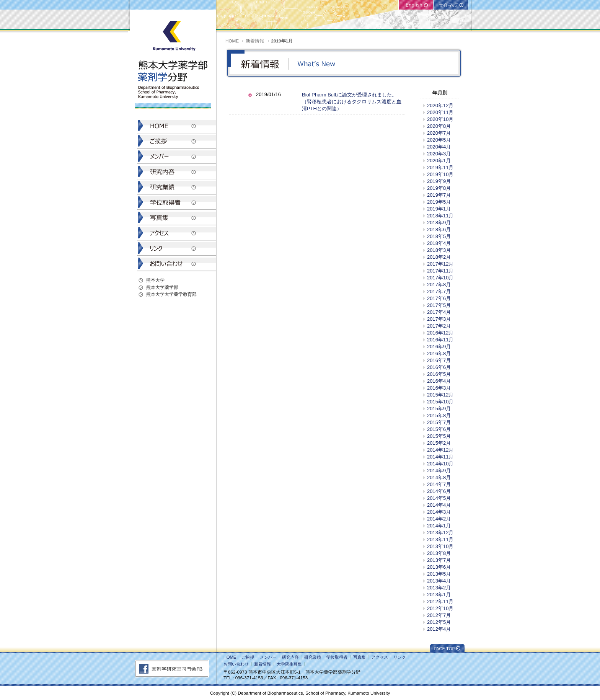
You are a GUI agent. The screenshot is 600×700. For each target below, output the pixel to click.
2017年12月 (440, 264)
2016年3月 (439, 388)
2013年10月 (440, 546)
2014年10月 (440, 464)
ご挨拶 (248, 657)
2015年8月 (439, 415)
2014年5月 (439, 498)
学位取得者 (337, 657)
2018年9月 (439, 223)
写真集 (360, 657)
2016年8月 (439, 353)
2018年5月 (439, 236)
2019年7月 (439, 195)
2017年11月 (440, 271)
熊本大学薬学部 (162, 287)
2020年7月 (439, 133)
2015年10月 (440, 402)
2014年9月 (439, 471)
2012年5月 (439, 622)
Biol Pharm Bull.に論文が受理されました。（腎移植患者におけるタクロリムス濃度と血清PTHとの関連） (352, 102)
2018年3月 (439, 250)
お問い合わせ (236, 664)
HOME (232, 41)
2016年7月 (439, 360)
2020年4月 (439, 147)
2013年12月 (440, 533)
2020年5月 (439, 140)
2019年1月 (439, 209)
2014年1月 (439, 526)
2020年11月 (440, 112)
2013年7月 (439, 560)
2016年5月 (439, 374)
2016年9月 (439, 347)
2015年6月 (439, 429)
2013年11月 (440, 539)
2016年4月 (439, 381)
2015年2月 (439, 443)
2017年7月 (439, 291)
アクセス (380, 657)
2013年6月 (439, 567)
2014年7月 (439, 484)
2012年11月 (440, 601)
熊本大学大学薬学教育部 (171, 294)
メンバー (268, 657)
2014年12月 (440, 450)
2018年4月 (439, 243)
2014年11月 (440, 457)
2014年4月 (439, 505)
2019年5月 (439, 202)
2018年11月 (440, 216)
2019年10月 (440, 174)
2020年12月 (440, 105)
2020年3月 (439, 154)
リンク (400, 657)
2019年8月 (439, 188)
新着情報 (255, 41)
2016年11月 (440, 340)
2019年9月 (439, 181)
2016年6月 (439, 367)
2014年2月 (439, 519)
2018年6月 (439, 229)
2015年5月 (439, 436)
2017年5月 (439, 305)
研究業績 (313, 657)
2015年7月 (439, 422)
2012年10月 (440, 608)
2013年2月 (439, 588)
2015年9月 (439, 409)
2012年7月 (439, 615)
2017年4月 (439, 312)
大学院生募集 (289, 664)
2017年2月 (439, 326)
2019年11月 (440, 167)
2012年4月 (439, 629)
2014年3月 (439, 512)
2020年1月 (439, 161)
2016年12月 (440, 333)
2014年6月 (439, 491)
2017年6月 (439, 298)
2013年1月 (439, 595)
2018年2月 (439, 257)
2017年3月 (439, 319)
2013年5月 (439, 574)
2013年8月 (439, 553)
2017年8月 (439, 285)
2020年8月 (439, 126)
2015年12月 (440, 395)
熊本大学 (155, 280)
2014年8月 (439, 477)
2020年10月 (440, 119)
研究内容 (290, 657)
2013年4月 (439, 581)
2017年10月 (440, 278)
